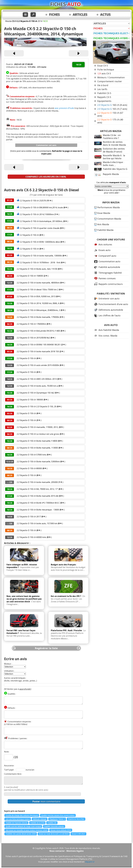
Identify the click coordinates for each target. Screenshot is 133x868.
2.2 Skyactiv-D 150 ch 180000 (30, 400)
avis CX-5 (104, 73)
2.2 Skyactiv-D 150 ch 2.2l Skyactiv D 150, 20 (37, 406)
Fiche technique (106, 70)
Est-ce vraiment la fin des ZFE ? (66, 596)
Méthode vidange (40, 819)
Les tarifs (102, 89)
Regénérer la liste (46, 648)
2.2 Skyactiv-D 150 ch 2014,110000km (37, 214)
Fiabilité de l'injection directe (16, 823)
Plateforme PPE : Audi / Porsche (66, 630)
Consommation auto (109, 261)
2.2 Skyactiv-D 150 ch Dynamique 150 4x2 (36, 393)
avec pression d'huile (64, 108)
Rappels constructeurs (111, 284)
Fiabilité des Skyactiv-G (115, 169)
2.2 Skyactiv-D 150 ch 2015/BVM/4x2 (33, 338)
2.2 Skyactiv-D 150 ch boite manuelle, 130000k (41, 256)
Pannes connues (107, 278)
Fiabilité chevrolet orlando (54, 826)
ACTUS (105, 14)
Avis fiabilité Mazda (109, 330)
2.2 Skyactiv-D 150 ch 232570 (33, 201)
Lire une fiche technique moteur (18, 819)
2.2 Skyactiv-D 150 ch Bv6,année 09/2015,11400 (38, 331)
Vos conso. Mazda (108, 336)
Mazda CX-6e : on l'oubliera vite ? (112, 137)
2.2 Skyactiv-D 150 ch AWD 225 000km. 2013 (37, 379)
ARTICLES (80, 14)
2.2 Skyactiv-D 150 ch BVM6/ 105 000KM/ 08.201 (39, 345)
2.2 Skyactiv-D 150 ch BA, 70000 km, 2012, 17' (37, 489)
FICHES (54, 14)
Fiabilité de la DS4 (37, 823)
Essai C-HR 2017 (78, 834)
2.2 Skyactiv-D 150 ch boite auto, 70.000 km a (37, 386)
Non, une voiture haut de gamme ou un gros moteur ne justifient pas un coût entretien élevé (24, 599)
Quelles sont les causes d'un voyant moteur (58, 815)
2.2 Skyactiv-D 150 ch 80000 (29, 468)
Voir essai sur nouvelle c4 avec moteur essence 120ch (26, 830)
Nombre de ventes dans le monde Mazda (114, 143)
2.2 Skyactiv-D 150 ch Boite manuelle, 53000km (38, 462)
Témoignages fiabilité (110, 273)
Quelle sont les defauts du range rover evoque (23, 826)
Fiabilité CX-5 (104, 93)
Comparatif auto (107, 256)
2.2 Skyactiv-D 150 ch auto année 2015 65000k (38, 365)
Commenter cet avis (46, 145)
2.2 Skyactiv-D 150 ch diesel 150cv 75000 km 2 (37, 290)
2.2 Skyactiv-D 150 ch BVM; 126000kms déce (40, 242)
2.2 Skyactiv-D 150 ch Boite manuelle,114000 (37, 441)
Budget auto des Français (63, 565)
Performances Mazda (108, 207)
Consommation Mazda (109, 219)
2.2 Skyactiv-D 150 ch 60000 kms (31, 537)
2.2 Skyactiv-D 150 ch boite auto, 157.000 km (37, 523)
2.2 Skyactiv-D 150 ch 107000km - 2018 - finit (40, 263)
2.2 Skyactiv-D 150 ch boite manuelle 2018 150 (38, 351)
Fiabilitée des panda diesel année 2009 (21, 834)
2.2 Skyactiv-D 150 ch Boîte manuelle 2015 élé (38, 496)
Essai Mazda (104, 213)
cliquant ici (90, 862)
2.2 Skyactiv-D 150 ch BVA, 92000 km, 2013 (36, 296)
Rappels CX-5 (104, 97)
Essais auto (104, 250)
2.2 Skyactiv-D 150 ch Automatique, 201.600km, (41, 221)
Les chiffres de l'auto (109, 315)
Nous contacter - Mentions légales (67, 851)
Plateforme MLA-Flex (76, 819)
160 (112, 105)
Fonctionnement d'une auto (113, 304)
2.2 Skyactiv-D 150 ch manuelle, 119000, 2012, (38, 427)
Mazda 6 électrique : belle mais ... (113, 164)
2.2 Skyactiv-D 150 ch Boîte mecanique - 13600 (38, 510)
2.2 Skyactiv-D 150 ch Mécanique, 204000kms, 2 (38, 310)
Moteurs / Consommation (111, 77)
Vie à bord (103, 85)
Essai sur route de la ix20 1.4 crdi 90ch (54, 834)
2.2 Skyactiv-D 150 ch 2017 (29, 517)
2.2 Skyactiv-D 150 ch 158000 (30, 276)
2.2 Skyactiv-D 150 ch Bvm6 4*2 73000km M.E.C (38, 503)
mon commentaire (46, 801)
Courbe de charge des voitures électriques (22, 815)
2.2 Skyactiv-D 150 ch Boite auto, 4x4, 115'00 (37, 269)
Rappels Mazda (111, 174)
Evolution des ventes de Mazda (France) (114, 150)
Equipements (104, 101)
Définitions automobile (111, 310)
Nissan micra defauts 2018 (61, 830)
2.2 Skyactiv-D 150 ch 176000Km (31, 324)
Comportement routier (110, 81)
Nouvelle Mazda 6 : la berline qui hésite (114, 157)
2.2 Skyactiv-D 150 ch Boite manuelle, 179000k (38, 317)
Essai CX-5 (103, 66)
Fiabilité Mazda (105, 230)
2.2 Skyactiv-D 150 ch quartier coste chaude (40, 228)
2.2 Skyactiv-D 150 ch (29, 235)
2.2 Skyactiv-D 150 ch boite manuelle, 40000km (38, 283)
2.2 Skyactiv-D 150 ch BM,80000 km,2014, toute (41, 207)
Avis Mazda (103, 224)
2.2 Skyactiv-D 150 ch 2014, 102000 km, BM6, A (38, 303)
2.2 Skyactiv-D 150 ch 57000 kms (31, 455)
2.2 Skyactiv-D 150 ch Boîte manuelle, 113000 (38, 448)
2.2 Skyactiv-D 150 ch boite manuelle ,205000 (37, 482)
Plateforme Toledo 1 (57, 819)
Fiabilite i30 (52, 823)
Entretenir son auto (109, 299)
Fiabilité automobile (109, 267)
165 (112, 109)
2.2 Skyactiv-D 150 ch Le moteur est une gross (38, 434)
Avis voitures (105, 244)
